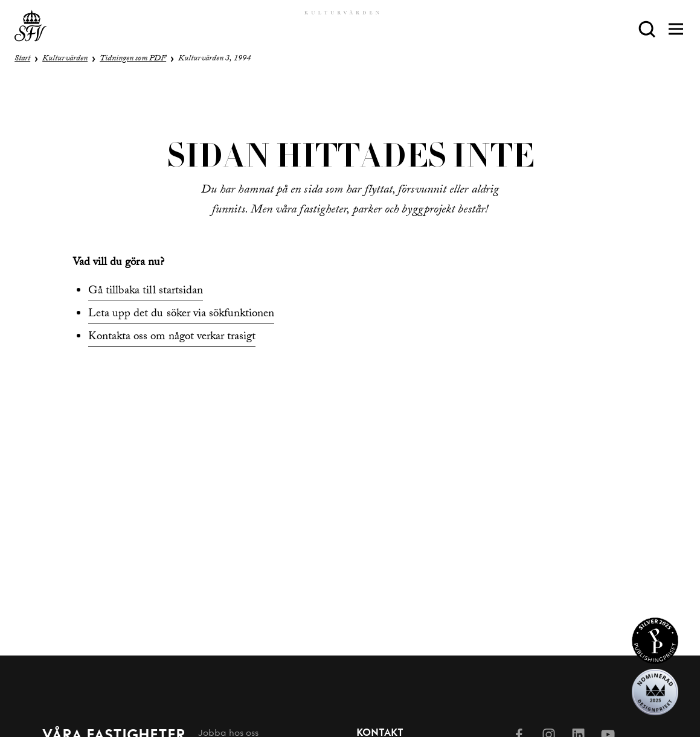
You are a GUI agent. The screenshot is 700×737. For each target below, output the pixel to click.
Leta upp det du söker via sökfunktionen (181, 314)
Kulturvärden (65, 59)
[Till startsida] (31, 29)
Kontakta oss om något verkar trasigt (172, 337)
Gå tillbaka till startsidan (146, 292)
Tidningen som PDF (133, 59)
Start (22, 59)
